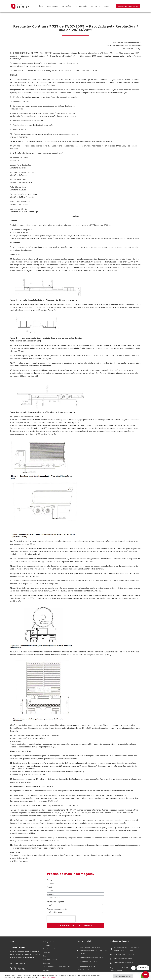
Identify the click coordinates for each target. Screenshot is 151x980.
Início (40, 6)
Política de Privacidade (17, 963)
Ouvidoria (96, 6)
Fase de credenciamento (57, 909)
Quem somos (52, 6)
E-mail (50, 887)
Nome (50, 880)
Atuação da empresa (55, 902)
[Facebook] (12, 968)
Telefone (51, 894)
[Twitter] (24, 968)
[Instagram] (16, 968)
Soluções (67, 6)
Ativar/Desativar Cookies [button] (123, 976)
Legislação (82, 6)
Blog (106, 6)
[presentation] (61, 919)
